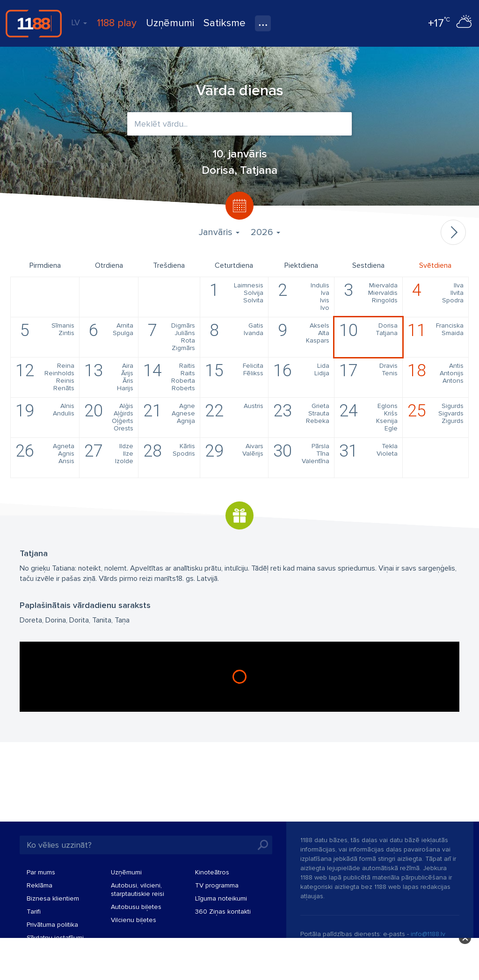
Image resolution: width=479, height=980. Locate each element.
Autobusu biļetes (136, 907)
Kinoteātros (212, 872)
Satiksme (225, 23)
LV (79, 22)
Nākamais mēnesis (453, 232)
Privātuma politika (52, 925)
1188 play (117, 23)
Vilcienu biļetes (134, 920)
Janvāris (219, 232)
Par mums (41, 872)
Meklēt (263, 845)
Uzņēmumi (170, 23)
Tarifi (34, 912)
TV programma (217, 885)
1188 (34, 23)
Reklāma (40, 885)
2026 (265, 232)
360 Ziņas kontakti (223, 912)
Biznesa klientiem (53, 898)
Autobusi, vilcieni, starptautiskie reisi (138, 890)
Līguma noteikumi (221, 898)
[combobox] (239, 124)
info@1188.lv (428, 934)
